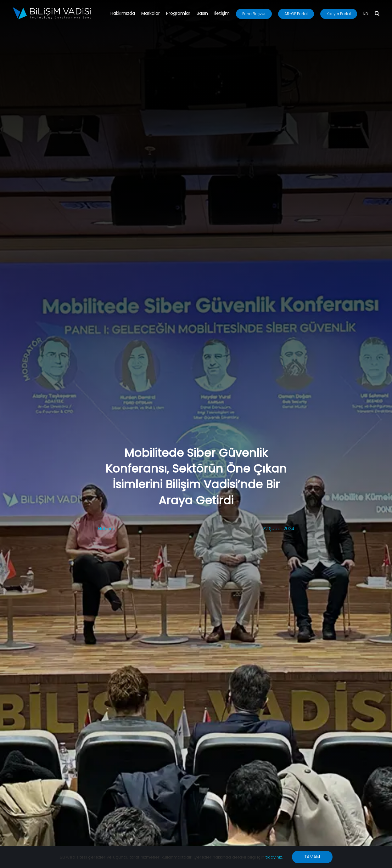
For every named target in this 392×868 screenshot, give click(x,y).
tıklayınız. (274, 857)
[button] (377, 14)
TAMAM (312, 857)
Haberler (108, 529)
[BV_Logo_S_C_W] (52, 9)
